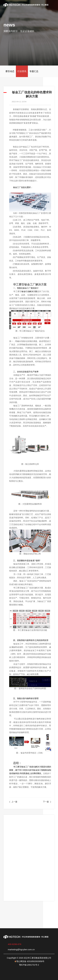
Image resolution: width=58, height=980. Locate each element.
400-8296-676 (15, 944)
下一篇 (46, 802)
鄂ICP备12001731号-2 (29, 965)
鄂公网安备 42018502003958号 (30, 961)
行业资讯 (22, 71)
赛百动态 (10, 71)
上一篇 (14, 802)
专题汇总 (34, 71)
